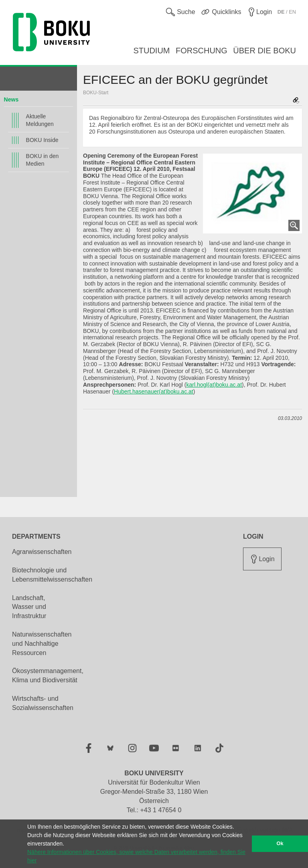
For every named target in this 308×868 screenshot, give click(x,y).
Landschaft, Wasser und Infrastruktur (29, 607)
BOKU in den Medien (43, 160)
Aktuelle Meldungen (40, 120)
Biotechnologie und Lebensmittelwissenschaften (52, 575)
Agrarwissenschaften (42, 552)
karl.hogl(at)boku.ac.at (214, 385)
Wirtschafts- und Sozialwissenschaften (43, 703)
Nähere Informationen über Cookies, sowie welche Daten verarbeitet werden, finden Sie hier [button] (136, 856)
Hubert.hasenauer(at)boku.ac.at (154, 391)
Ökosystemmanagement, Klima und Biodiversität (48, 675)
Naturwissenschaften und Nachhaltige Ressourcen (42, 644)
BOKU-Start (96, 93)
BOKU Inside (42, 140)
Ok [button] (280, 844)
